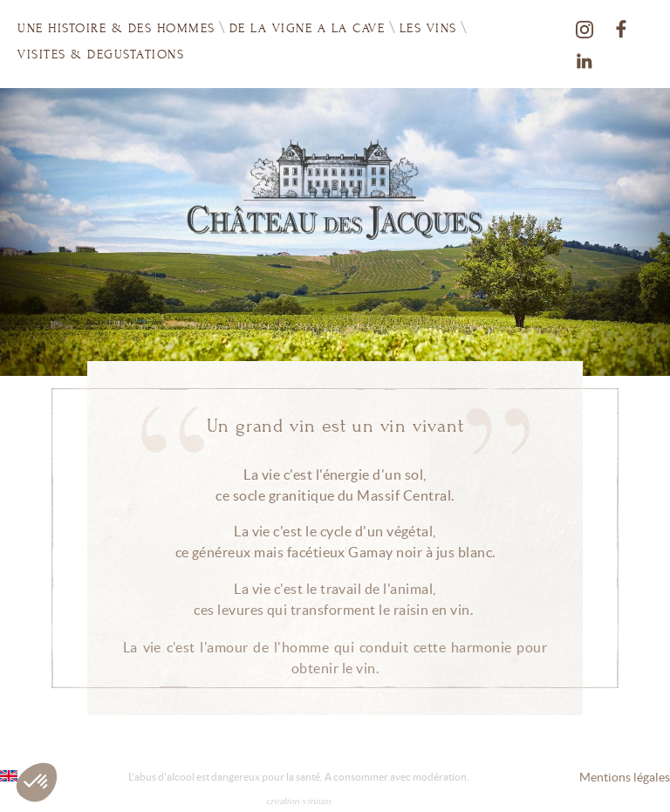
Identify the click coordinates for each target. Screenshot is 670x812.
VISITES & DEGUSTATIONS (101, 54)
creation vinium (298, 801)
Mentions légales (625, 777)
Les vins (428, 27)
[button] (37, 782)
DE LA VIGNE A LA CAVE (308, 28)
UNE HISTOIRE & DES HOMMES (116, 28)
